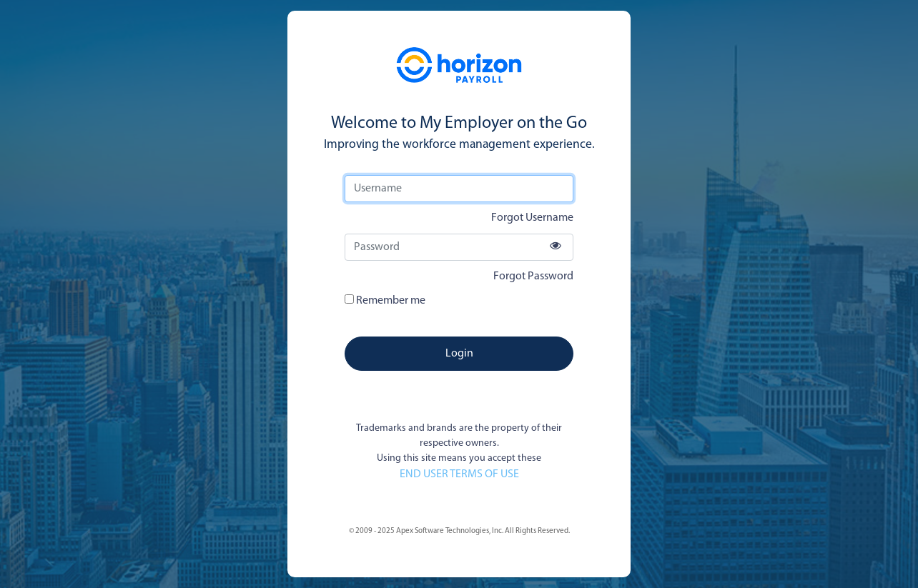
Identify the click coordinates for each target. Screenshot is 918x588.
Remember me (385, 300)
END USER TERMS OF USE (459, 474)
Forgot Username (532, 218)
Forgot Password (533, 276)
